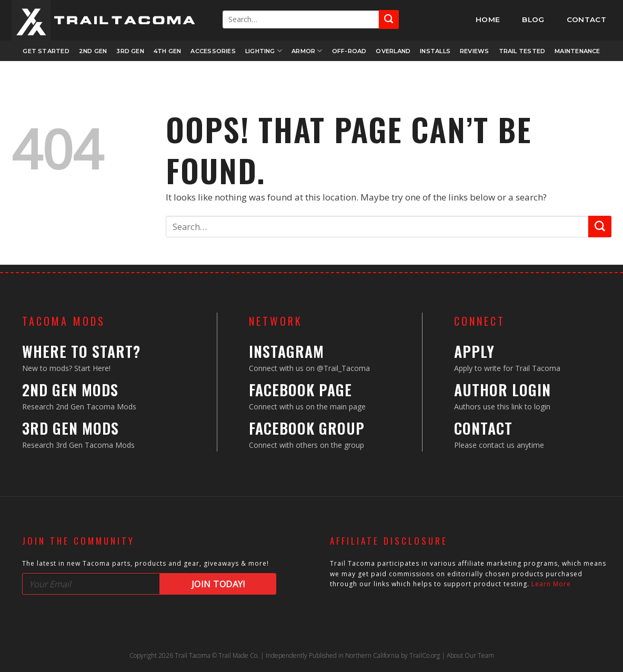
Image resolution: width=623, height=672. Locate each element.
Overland (393, 51)
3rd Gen (130, 51)
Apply (474, 351)
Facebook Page (300, 390)
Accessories (213, 51)
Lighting (264, 51)
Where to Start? (81, 351)
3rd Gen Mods (71, 428)
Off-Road (349, 51)
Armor (307, 51)
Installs (435, 51)
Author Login (503, 390)
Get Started (46, 51)
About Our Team (470, 655)
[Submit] (389, 19)
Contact (483, 428)
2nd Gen (93, 51)
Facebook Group (307, 428)
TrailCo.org (425, 655)
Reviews (475, 51)
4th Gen (168, 51)
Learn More (551, 584)
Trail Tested (522, 51)
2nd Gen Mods (70, 390)
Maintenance (577, 51)
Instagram (287, 351)
